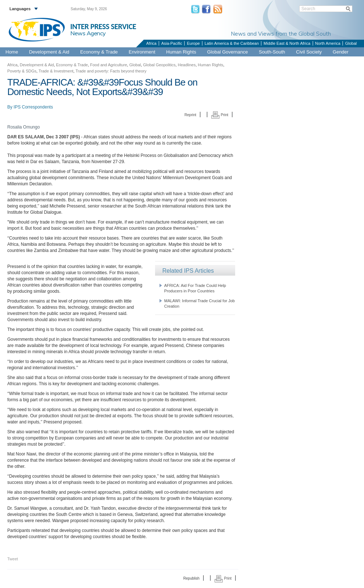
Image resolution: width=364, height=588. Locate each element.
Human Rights (181, 52)
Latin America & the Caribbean (232, 43)
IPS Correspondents (33, 107)
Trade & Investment (56, 71)
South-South (272, 52)
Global (351, 43)
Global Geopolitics (159, 65)
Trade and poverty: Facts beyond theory (111, 71)
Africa (151, 43)
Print (220, 115)
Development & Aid (49, 52)
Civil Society (309, 52)
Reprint (190, 115)
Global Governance (227, 52)
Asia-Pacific (172, 43)
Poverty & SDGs (22, 71)
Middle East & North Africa (287, 43)
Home (12, 52)
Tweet (13, 559)
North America (328, 43)
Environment (142, 52)
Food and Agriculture (109, 65)
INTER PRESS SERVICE (103, 27)
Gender (341, 52)
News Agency (88, 33)
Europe (193, 43)
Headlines (187, 65)
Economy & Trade (99, 52)
